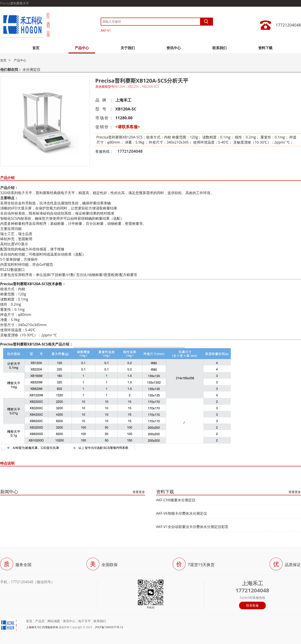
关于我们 (128, 48)
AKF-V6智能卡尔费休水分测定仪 (182, 513)
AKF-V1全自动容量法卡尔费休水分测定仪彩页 (192, 527)
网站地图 (54, 621)
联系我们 (219, 48)
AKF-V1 (106, 30)
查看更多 (139, 492)
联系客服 (252, 605)
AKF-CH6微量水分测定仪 (176, 500)
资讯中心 (174, 48)
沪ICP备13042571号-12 (109, 627)
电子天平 (84, 621)
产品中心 (82, 48)
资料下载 (265, 48)
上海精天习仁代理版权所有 (42, 627)
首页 (36, 48)
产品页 (40, 621)
